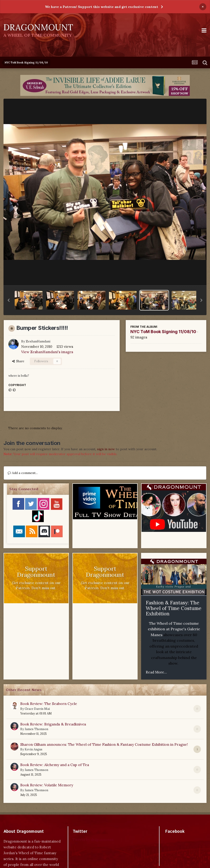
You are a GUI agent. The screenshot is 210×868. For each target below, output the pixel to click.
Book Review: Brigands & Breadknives (53, 724)
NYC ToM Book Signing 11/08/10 (163, 332)
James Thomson (36, 729)
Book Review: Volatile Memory (47, 785)
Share (18, 361)
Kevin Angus (34, 749)
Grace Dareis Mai (37, 709)
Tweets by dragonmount (93, 840)
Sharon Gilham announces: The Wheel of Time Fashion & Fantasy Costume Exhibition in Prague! (104, 744)
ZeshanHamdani (38, 341)
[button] (9, 300)
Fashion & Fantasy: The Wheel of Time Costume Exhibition (174, 608)
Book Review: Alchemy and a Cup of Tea (55, 765)
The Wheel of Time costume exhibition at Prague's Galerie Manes (174, 629)
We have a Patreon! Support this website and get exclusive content (102, 7)
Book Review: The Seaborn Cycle (49, 704)
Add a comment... (23, 473)
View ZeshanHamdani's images (47, 352)
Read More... (156, 672)
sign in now (106, 449)
